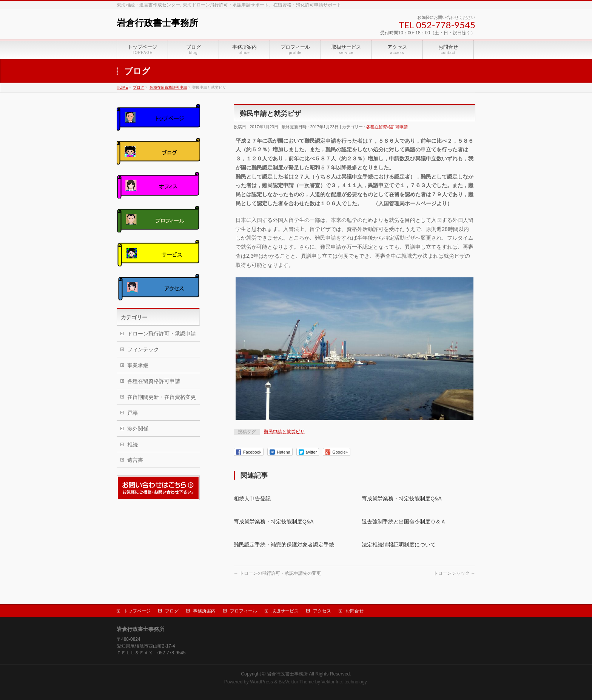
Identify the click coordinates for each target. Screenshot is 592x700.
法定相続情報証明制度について (399, 545)
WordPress (261, 681)
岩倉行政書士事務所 (157, 23)
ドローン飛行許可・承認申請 (162, 334)
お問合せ (355, 610)
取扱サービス (285, 610)
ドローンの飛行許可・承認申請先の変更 (277, 573)
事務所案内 (204, 610)
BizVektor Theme (296, 681)
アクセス (322, 610)
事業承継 (138, 365)
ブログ (172, 610)
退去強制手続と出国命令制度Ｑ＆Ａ (404, 522)
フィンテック (143, 349)
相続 (133, 445)
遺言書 (135, 460)
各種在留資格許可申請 (387, 127)
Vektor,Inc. (332, 681)
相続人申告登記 (252, 498)
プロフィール (244, 610)
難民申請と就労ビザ (284, 432)
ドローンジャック (454, 573)
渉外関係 (138, 429)
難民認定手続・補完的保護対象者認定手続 (284, 545)
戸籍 (133, 413)
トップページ (137, 610)
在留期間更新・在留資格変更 (162, 397)
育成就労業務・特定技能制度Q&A (402, 498)
